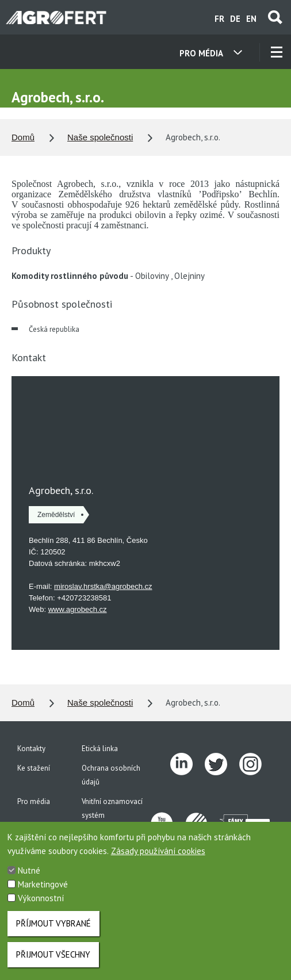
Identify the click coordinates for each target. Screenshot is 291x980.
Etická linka (100, 749)
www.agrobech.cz (78, 609)
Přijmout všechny (53, 954)
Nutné (29, 870)
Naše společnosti (100, 137)
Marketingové (43, 884)
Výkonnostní (41, 898)
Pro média (34, 801)
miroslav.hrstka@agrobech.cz (103, 586)
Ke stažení (34, 768)
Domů (23, 137)
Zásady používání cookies (158, 851)
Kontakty (31, 749)
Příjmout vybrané (53, 923)
